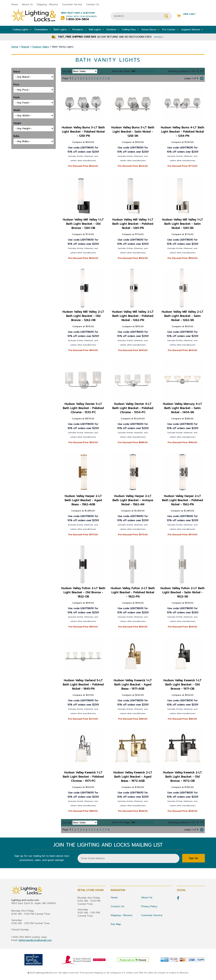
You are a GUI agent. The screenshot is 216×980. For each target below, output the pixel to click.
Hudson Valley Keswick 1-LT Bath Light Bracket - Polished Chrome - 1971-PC (83, 777)
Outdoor (113, 29)
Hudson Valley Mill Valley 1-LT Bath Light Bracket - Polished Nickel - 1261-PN (133, 224)
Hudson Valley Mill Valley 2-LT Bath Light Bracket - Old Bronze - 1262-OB (83, 316)
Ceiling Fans (130, 29)
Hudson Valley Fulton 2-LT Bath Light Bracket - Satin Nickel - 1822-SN (183, 592)
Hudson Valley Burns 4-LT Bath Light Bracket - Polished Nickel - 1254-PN (183, 132)
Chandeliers (43, 29)
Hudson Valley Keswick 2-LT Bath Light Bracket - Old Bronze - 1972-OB (183, 777)
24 (133, 71)
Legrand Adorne (192, 29)
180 (145, 71)
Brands (25, 47)
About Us (27, 4)
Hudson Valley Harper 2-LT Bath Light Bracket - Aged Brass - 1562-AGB (83, 500)
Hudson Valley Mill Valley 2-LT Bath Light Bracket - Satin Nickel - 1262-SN (183, 316)
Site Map (116, 924)
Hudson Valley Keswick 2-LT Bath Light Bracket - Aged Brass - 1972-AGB (133, 777)
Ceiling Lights (22, 29)
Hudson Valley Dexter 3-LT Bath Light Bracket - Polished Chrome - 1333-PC (83, 408)
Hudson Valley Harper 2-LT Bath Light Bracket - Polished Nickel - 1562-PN (183, 500)
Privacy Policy (149, 907)
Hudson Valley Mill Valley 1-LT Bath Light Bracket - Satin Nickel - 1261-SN (183, 224)
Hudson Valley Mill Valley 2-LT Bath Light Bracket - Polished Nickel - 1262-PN (133, 316)
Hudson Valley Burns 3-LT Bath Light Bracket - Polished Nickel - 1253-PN (83, 132)
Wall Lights (96, 29)
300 (151, 71)
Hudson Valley (41, 47)
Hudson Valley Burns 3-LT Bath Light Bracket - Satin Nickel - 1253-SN (133, 132)
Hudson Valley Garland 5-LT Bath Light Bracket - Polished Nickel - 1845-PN (83, 685)
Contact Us (93, 4)
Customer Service (72, 4)
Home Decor (151, 29)
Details (159, 37)
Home (15, 4)
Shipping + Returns (47, 4)
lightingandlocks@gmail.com (35, 940)
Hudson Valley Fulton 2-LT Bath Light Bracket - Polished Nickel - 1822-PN (133, 592)
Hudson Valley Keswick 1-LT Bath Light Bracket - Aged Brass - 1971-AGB (133, 685)
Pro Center (170, 29)
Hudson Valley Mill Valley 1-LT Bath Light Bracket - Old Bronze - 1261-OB (83, 224)
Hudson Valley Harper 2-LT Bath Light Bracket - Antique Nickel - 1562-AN (133, 500)
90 (139, 71)
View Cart (187, 14)
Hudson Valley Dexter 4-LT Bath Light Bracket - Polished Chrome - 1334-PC (133, 408)
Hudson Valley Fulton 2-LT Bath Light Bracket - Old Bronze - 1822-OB (83, 592)
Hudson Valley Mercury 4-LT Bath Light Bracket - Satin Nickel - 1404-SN (183, 408)
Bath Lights (62, 29)
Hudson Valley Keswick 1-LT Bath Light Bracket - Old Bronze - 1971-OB (183, 685)
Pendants (79, 29)
